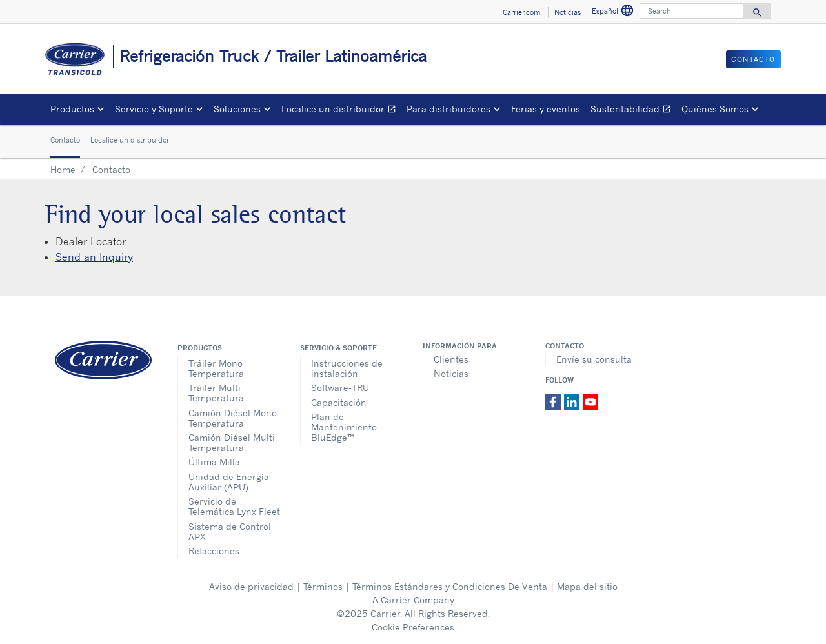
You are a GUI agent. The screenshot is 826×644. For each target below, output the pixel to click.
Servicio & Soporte (338, 348)
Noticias (451, 373)
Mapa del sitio (587, 586)
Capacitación (339, 402)
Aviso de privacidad (251, 586)
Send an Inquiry (94, 257)
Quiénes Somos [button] (715, 109)
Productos (200, 348)
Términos (323, 586)
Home (63, 169)
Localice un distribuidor (341, 111)
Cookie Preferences (413, 627)
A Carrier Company (413, 600)
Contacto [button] (753, 59)
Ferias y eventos (546, 109)
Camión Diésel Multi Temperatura (232, 442)
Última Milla (214, 462)
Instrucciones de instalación (347, 368)
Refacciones (214, 551)
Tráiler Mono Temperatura (216, 368)
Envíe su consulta (594, 359)
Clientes (451, 359)
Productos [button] (72, 109)
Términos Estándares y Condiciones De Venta (450, 586)
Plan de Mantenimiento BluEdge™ (344, 427)
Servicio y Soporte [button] (154, 109)
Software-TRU (340, 387)
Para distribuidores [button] (448, 109)
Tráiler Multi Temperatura (216, 393)
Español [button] (614, 13)
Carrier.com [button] (521, 12)
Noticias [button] (568, 12)
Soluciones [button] (237, 109)
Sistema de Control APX (230, 531)
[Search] (692, 11)
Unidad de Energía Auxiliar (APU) (229, 482)
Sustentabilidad (633, 111)
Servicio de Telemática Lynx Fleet (234, 506)
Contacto (65, 140)
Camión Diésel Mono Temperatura (233, 418)
